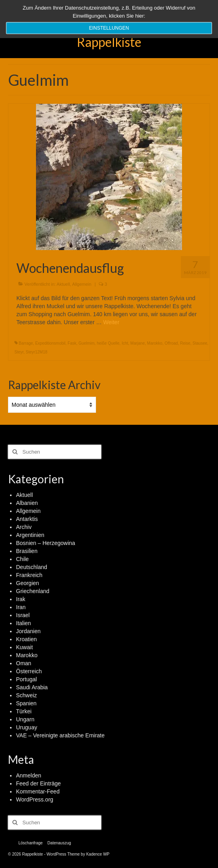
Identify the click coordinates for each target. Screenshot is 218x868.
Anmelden (29, 775)
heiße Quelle (108, 343)
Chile (22, 559)
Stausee (200, 343)
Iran (21, 607)
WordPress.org (35, 799)
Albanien (27, 503)
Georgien (28, 583)
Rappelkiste (109, 42)
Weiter (111, 322)
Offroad (171, 343)
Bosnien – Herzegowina (46, 543)
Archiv (24, 527)
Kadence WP (98, 854)
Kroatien (26, 639)
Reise (185, 343)
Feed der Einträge (38, 783)
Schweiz (26, 695)
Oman (24, 663)
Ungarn (25, 719)
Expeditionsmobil (50, 343)
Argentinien (30, 535)
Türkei (24, 711)
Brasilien (27, 551)
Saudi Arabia (32, 687)
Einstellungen (109, 28)
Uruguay (27, 727)
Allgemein (82, 284)
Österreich (29, 671)
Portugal (26, 679)
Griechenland (33, 591)
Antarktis (27, 519)
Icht (125, 343)
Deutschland (32, 567)
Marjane (138, 343)
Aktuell (63, 284)
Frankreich (29, 575)
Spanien (26, 703)
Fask (72, 343)
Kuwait (24, 647)
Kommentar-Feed (38, 791)
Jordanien (28, 631)
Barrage (26, 343)
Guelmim (86, 343)
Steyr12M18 (36, 352)
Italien (23, 623)
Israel (23, 615)
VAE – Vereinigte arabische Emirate (60, 735)
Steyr (19, 352)
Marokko (155, 343)
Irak (21, 599)
